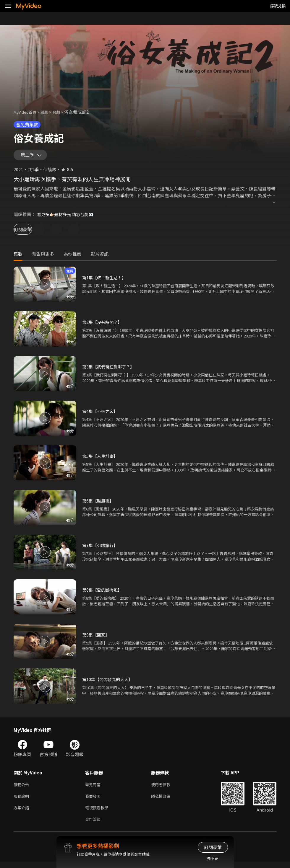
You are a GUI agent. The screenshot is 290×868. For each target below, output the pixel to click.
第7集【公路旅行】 (101, 548)
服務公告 (22, 788)
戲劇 (49, 112)
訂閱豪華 (30, 232)
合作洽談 (94, 825)
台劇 (62, 112)
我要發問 (94, 800)
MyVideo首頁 (27, 112)
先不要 (213, 858)
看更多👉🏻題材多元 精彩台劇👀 (67, 217)
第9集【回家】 (97, 637)
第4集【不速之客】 (101, 414)
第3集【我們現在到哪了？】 (110, 369)
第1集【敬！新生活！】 (106, 280)
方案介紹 (22, 812)
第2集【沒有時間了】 (103, 325)
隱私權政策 (166, 800)
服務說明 (22, 800)
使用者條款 (166, 788)
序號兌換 (278, 6)
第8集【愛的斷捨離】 (103, 592)
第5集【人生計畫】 (101, 459)
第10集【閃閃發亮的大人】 (109, 682)
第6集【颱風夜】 (99, 503)
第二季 (29, 156)
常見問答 (94, 788)
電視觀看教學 (98, 812)
